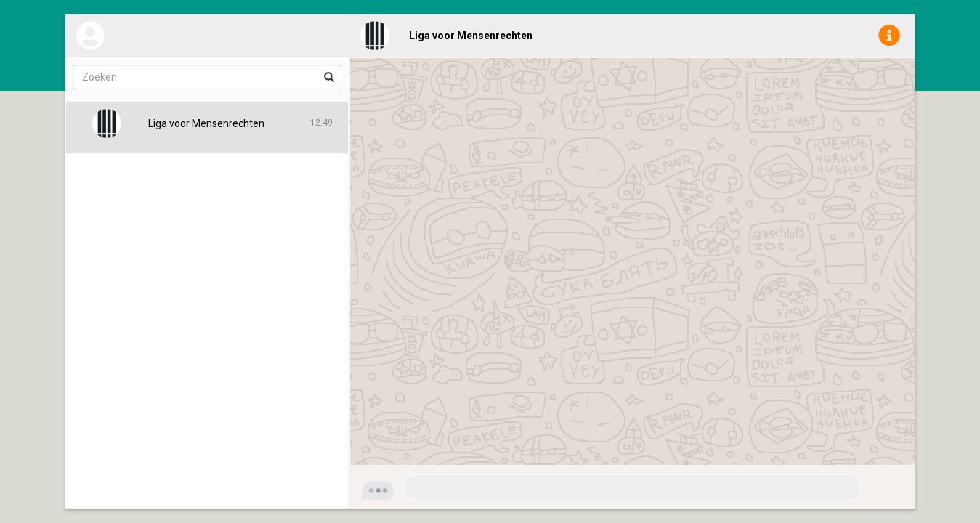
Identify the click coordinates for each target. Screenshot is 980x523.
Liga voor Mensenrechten (471, 36)
